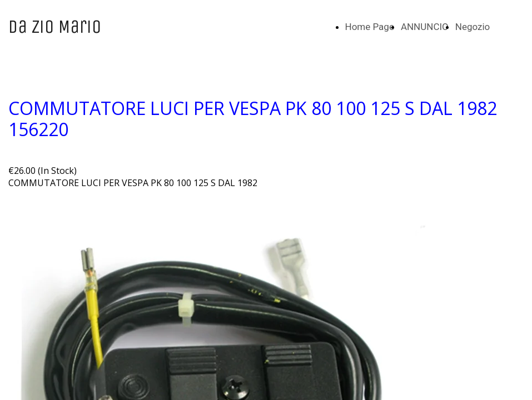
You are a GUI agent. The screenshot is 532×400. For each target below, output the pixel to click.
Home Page (370, 27)
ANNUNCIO (425, 27)
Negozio (473, 27)
